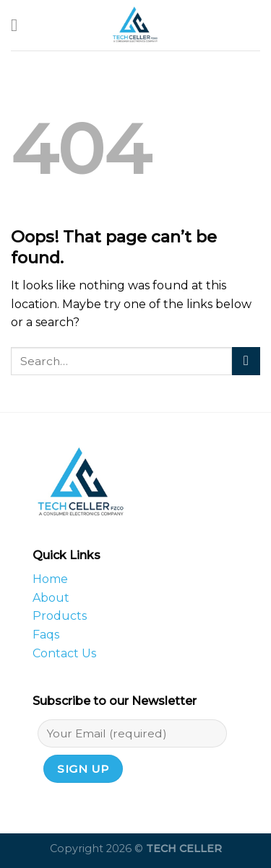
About (51, 598)
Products (60, 616)
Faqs (46, 635)
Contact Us (64, 653)
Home (50, 579)
